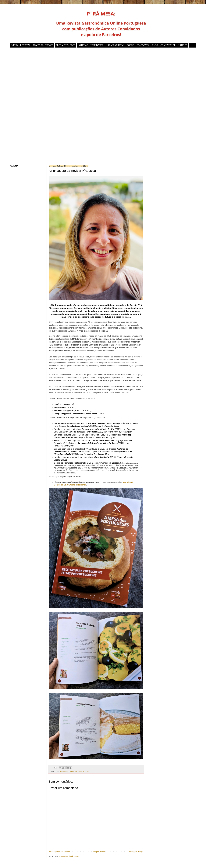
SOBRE (131, 45)
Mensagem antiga (135, 852)
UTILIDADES (97, 45)
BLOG (155, 45)
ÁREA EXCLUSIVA (115, 45)
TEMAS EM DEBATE (43, 45)
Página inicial (99, 852)
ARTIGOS (183, 45)
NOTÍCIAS (83, 45)
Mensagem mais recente (60, 852)
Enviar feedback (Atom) (69, 856)
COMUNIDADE (168, 45)
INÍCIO (14, 45)
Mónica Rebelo (76, 771)
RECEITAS (25, 45)
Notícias (86, 771)
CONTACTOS (143, 45)
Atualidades (65, 771)
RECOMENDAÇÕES (66, 45)
